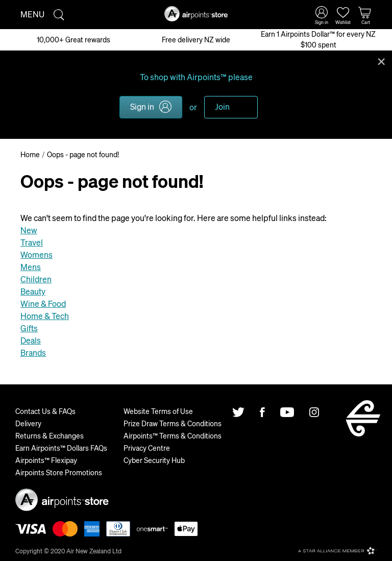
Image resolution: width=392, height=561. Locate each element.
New (29, 230)
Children (36, 279)
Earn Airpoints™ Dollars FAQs (61, 448)
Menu (32, 14)
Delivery (28, 423)
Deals (31, 340)
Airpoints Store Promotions (59, 472)
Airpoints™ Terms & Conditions (173, 435)
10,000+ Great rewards (73, 39)
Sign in (142, 106)
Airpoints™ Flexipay (46, 460)
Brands (33, 352)
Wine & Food (43, 303)
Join (222, 106)
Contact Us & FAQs (45, 411)
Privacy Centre (147, 448)
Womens (36, 254)
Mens (31, 267)
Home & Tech (45, 316)
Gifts (29, 328)
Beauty (33, 291)
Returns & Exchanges (50, 435)
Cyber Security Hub (154, 460)
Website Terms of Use (158, 411)
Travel (32, 242)
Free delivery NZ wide (196, 39)
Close (381, 61)
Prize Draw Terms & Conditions (173, 423)
